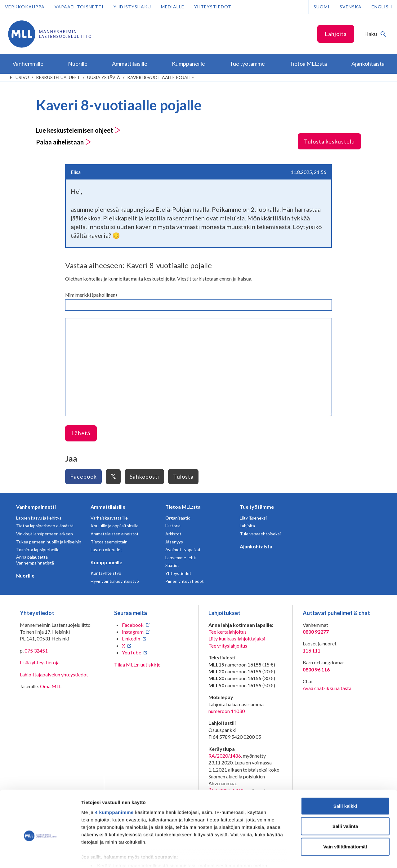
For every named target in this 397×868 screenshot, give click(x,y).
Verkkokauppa (25, 7)
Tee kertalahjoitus (227, 632)
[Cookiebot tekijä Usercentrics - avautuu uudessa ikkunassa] (40, 856)
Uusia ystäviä (104, 77)
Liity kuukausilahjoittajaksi (237, 638)
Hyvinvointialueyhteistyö (115, 581)
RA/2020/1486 (225, 756)
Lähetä (81, 433)
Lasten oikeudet (106, 549)
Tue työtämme (257, 507)
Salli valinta (345, 793)
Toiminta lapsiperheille (38, 549)
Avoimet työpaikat (183, 549)
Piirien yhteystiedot (185, 581)
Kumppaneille (106, 562)
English (382, 7)
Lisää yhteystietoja (40, 662)
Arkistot (173, 534)
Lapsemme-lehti (181, 558)
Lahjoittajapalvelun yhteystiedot (54, 674)
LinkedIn (131, 638)
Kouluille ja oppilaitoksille (115, 526)
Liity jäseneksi (253, 518)
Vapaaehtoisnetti (79, 7)
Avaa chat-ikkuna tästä (327, 688)
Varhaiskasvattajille (109, 518)
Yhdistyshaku (132, 7)
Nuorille (25, 576)
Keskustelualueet (58, 77)
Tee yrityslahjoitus (228, 646)
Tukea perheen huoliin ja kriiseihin (49, 542)
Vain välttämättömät (345, 814)
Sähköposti (144, 476)
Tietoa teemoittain (109, 542)
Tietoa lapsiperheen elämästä (45, 526)
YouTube (132, 652)
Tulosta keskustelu (329, 141)
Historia (173, 526)
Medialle (173, 7)
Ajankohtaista (256, 546)
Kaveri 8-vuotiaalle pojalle (161, 77)
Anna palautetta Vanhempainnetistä (35, 560)
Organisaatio (178, 518)
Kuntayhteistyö (106, 573)
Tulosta (183, 476)
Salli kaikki (345, 773)
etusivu (19, 77)
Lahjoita (336, 34)
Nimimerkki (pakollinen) (91, 295)
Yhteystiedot (213, 7)
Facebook (83, 476)
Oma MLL (51, 686)
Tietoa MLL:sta (183, 507)
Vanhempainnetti (36, 507)
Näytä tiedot (332, 856)
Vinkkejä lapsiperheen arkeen (45, 534)
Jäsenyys (174, 542)
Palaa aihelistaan (64, 142)
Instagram (133, 632)
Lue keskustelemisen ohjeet (78, 130)
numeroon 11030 (227, 711)
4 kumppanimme (114, 779)
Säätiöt (172, 565)
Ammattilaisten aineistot (115, 534)
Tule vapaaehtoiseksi (260, 534)
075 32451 (36, 651)
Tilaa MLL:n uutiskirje (137, 664)
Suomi (322, 7)
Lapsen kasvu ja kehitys (39, 518)
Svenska (351, 7)
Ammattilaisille (108, 507)
